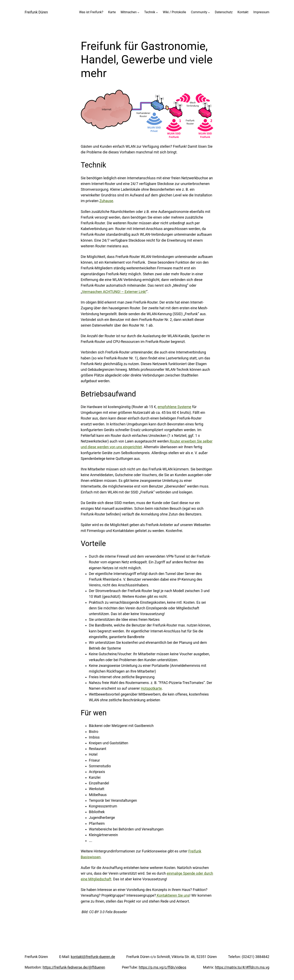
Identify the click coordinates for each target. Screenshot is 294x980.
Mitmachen (129, 12)
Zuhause (106, 201)
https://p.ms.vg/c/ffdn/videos (163, 967)
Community (199, 12)
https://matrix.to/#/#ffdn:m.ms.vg (242, 967)
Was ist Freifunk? (91, 12)
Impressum (261, 12)
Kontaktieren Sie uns (173, 895)
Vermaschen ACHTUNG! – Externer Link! (114, 292)
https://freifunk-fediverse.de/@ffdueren (74, 967)
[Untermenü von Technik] (157, 12)
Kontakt (243, 12)
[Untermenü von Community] (209, 12)
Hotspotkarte (151, 688)
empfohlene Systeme (174, 407)
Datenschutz (224, 12)
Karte (112, 12)
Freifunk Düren (36, 12)
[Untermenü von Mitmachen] (138, 12)
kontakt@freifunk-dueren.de (93, 957)
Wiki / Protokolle (175, 12)
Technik (150, 12)
